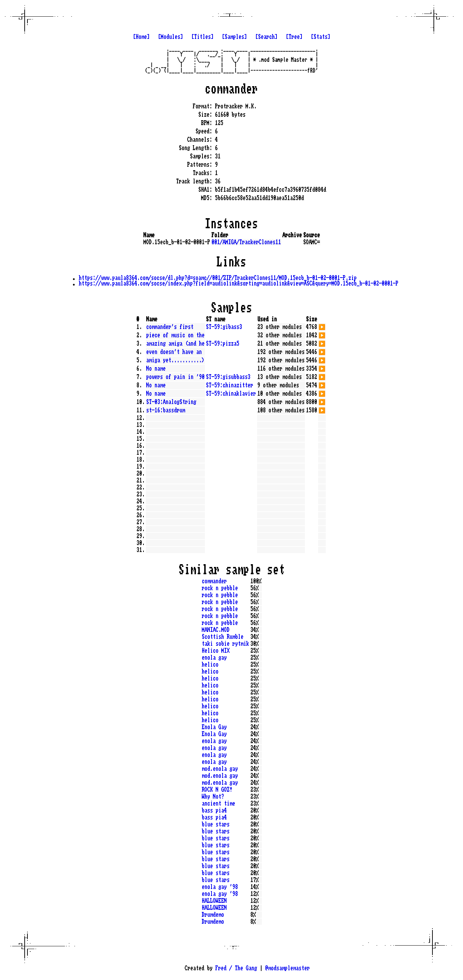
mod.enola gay (220, 769)
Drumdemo (213, 915)
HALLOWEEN (214, 901)
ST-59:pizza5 (223, 344)
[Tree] (294, 37)
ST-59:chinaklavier (231, 394)
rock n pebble (220, 588)
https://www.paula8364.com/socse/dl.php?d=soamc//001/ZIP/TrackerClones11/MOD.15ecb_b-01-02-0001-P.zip (218, 278)
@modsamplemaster (288, 968)
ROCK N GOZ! (217, 790)
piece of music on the (175, 335)
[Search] (266, 37)
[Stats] (321, 37)
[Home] (141, 37)
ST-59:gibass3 (224, 327)
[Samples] (234, 37)
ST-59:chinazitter (230, 385)
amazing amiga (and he (175, 344)
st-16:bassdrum (166, 410)
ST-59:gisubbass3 (228, 377)
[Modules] (171, 37)
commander (214, 581)
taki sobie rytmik (225, 644)
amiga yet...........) (175, 360)
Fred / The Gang (236, 968)
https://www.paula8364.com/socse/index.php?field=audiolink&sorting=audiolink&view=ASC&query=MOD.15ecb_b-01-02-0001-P (239, 283)
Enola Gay (214, 727)
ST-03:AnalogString (171, 402)
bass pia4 (214, 810)
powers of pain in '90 (175, 377)
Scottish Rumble (223, 637)
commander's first (170, 327)
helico (210, 665)
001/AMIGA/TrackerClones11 (246, 242)
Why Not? (213, 797)
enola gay (214, 658)
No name (156, 369)
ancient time (218, 804)
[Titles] (202, 37)
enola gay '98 (220, 887)
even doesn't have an (174, 352)
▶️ (322, 326)
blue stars (216, 824)
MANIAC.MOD (216, 630)
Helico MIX (216, 651)
